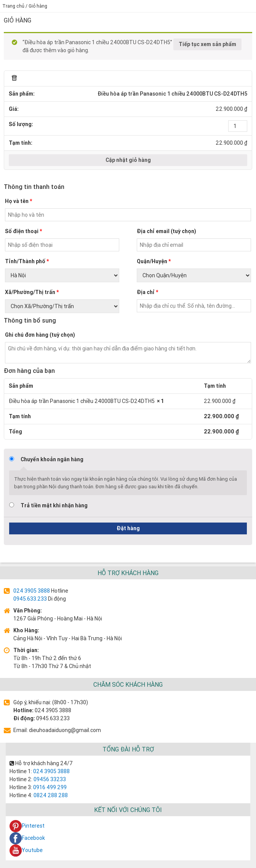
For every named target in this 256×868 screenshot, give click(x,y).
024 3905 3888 (32, 591)
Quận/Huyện (154, 261)
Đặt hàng (128, 528)
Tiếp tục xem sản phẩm (207, 44)
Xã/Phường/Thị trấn (32, 292)
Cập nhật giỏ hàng (128, 160)
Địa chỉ (147, 292)
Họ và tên (18, 201)
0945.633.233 (30, 599)
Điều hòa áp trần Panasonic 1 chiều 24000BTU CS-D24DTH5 (172, 94)
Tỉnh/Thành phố (27, 261)
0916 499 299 (49, 787)
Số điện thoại (23, 231)
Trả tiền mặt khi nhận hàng (54, 505)
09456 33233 (49, 779)
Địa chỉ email (166, 231)
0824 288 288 (50, 795)
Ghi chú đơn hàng (40, 335)
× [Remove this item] (14, 78)
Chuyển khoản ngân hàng (52, 459)
